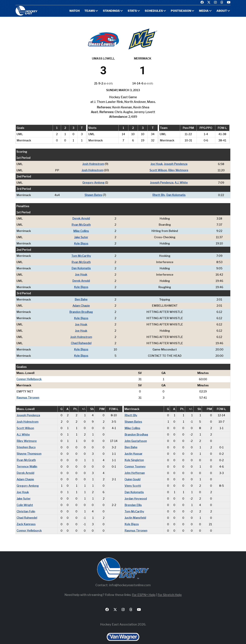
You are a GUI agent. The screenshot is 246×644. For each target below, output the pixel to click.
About (222, 11)
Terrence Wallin (27, 461)
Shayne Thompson (29, 449)
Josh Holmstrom (93, 164)
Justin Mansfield (135, 512)
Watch (74, 11)
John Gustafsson (136, 436)
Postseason (181, 11)
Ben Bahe (81, 297)
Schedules (154, 11)
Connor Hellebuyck (29, 375)
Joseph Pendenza (176, 164)
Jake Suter (81, 236)
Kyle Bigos (81, 242)
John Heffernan (135, 468)
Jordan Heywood (136, 493)
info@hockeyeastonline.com (130, 579)
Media (204, 11)
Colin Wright (25, 499)
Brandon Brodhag (81, 309)
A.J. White (181, 182)
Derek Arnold (81, 218)
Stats (132, 11)
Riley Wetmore (178, 170)
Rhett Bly (159, 194)
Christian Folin (26, 505)
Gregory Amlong (93, 182)
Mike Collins (81, 230)
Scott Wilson (158, 170)
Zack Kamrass (26, 518)
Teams (90, 11)
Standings (111, 11)
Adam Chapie (81, 303)
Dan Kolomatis (176, 194)
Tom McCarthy (81, 254)
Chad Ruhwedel (81, 340)
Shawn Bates (93, 194)
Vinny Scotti (133, 480)
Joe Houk (157, 164)
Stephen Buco (26, 443)
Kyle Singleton (134, 455)
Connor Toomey (135, 461)
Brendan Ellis (133, 499)
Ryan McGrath (81, 224)
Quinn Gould (132, 474)
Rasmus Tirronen (28, 394)
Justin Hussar (134, 449)
